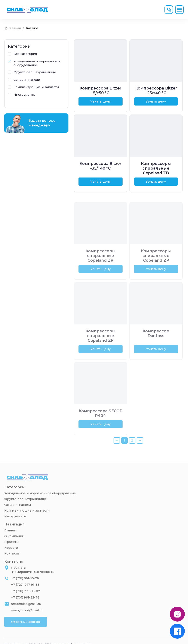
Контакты (12, 561)
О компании (14, 544)
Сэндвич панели (18, 512)
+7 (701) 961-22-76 (25, 605)
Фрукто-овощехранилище (26, 506)
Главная (10, 538)
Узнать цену (101, 101)
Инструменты (15, 524)
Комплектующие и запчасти (27, 518)
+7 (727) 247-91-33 (25, 592)
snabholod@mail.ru (26, 611)
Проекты (11, 549)
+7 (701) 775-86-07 (26, 599)
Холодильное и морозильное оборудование (40, 501)
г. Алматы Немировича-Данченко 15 (32, 577)
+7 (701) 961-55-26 (25, 586)
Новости (11, 555)
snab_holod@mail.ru (27, 618)
